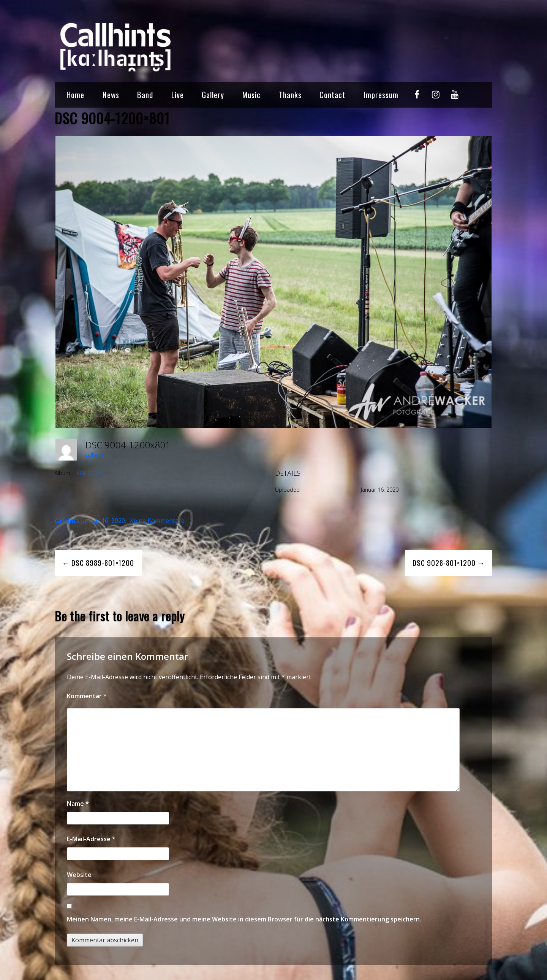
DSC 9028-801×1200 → (449, 563)
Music (251, 95)
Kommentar (87, 696)
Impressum (381, 95)
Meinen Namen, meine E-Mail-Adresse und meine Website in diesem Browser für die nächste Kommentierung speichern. (244, 919)
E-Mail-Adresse (91, 839)
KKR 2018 (88, 473)
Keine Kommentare (157, 521)
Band (145, 95)
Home (75, 95)
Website (79, 875)
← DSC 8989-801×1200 (98, 563)
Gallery (213, 95)
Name (78, 804)
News (111, 95)
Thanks (290, 95)
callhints (95, 455)
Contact (332, 95)
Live (178, 95)
